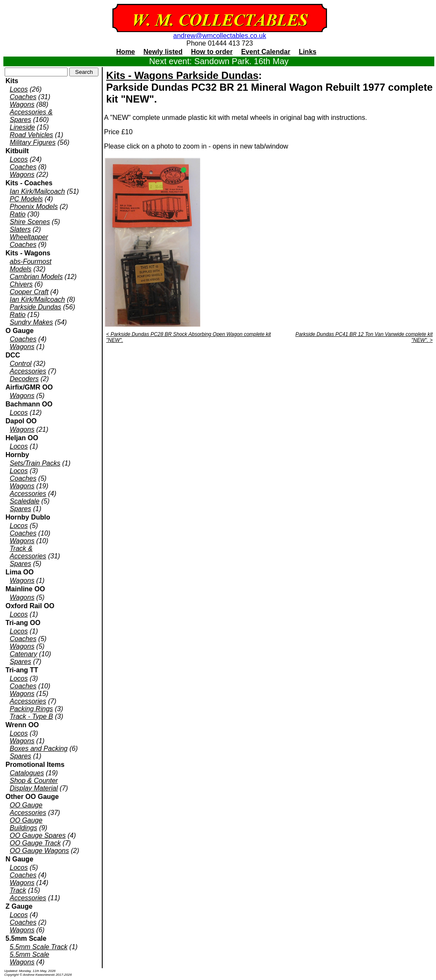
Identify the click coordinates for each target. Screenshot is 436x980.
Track (18, 890)
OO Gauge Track (35, 843)
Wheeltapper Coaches (29, 241)
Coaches (23, 97)
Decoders (24, 379)
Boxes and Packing (39, 749)
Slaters (20, 229)
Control (21, 364)
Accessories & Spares (31, 116)
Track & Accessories (28, 552)
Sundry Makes (31, 322)
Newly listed (163, 52)
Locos (19, 89)
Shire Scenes (30, 222)
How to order (212, 52)
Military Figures (33, 142)
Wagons (22, 104)
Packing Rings (31, 709)
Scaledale (25, 501)
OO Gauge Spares (38, 835)
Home (125, 52)
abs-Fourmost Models (31, 265)
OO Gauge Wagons (39, 851)
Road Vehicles (31, 135)
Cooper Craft (29, 292)
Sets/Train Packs (35, 463)
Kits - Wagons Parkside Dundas (182, 75)
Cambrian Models (36, 277)
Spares (20, 509)
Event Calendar (266, 52)
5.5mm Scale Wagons (29, 958)
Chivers (21, 284)
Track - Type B (31, 716)
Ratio (18, 214)
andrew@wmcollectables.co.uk (220, 36)
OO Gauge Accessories (28, 809)
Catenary (23, 654)
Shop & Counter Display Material (34, 784)
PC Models (26, 199)
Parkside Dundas (35, 307)
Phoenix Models (34, 207)
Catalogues (27, 773)
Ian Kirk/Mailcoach (37, 191)
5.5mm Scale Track (39, 947)
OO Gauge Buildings (26, 824)
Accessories (28, 371)
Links (308, 52)
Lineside (22, 127)
